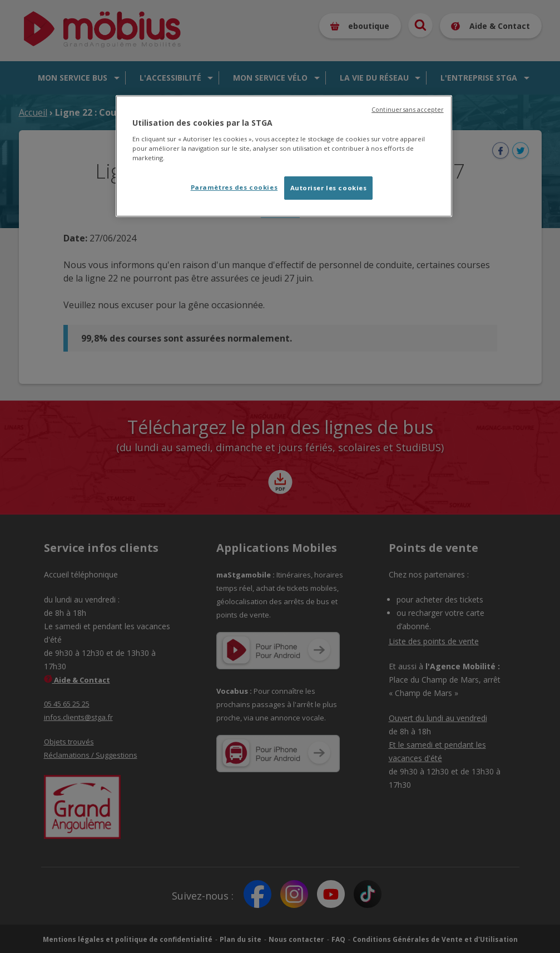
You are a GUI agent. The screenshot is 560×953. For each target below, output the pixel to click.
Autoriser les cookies (329, 188)
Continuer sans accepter (407, 110)
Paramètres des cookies (234, 187)
